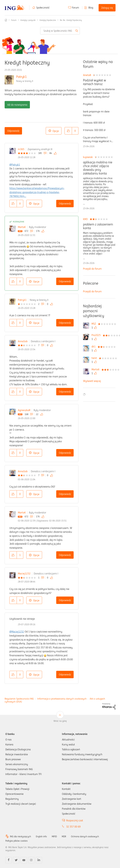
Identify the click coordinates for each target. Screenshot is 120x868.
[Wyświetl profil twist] (95, 358)
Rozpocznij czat (75, 820)
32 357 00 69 (73, 827)
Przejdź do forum (92, 269)
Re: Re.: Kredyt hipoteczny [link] (71, 20)
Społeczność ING (6, 20)
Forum (75, 8)
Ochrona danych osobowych (85, 836)
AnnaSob (23, 341)
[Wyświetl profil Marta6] (96, 369)
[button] (68, 131)
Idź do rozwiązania (17, 105)
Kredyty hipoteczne (48, 20)
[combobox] (60, 31)
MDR (64, 836)
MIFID (54, 836)
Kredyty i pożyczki (28, 20)
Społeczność (43, 8)
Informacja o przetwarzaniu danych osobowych (62, 699)
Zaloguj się (107, 8)
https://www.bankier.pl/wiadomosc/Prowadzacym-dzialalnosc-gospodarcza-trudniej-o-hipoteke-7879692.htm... (37, 192)
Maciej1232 (24, 574)
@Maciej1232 (17, 632)
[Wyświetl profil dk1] (94, 347)
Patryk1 (21, 77)
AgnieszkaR (24, 410)
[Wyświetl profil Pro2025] (97, 335)
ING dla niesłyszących (20, 836)
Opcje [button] (56, 131)
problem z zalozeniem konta (98, 226)
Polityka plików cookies (16, 841)
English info (41, 836)
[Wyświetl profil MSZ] (95, 324)
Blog (91, 8)
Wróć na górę (60, 721)
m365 (21, 149)
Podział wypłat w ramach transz (95, 82)
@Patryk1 (15, 165)
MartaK (22, 227)
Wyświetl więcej (92, 381)
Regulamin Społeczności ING (19, 699)
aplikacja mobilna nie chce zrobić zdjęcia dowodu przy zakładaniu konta (98, 168)
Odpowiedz (13, 131)
